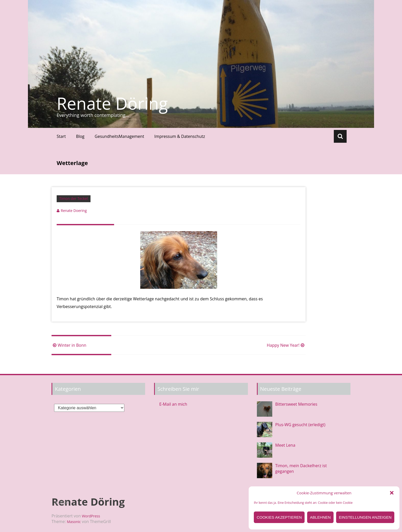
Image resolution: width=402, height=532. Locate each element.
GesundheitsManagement (119, 136)
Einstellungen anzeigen (365, 517)
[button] (392, 493)
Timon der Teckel (74, 198)
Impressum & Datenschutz (180, 136)
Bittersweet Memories (296, 404)
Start (61, 136)
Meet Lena (285, 445)
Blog (80, 136)
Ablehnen (320, 517)
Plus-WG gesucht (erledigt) (300, 425)
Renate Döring (112, 103)
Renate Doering (74, 211)
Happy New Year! (286, 345)
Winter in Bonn (69, 345)
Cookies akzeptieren (279, 517)
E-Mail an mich (173, 404)
